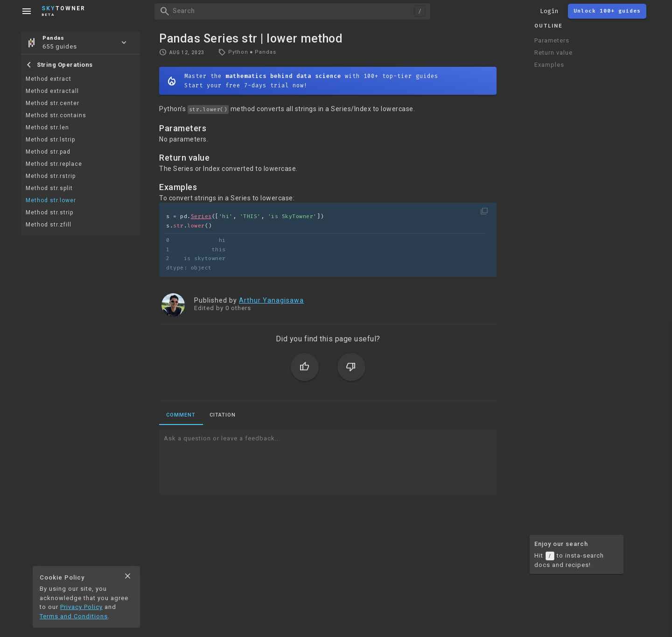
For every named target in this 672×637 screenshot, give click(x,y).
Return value (553, 53)
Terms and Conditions (74, 616)
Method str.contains (56, 115)
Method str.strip (49, 212)
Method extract (49, 79)
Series (201, 216)
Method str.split (49, 188)
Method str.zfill (49, 225)
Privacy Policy (81, 607)
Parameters (552, 40)
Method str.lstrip (50, 140)
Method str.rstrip (51, 176)
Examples (549, 65)
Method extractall (52, 91)
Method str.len (47, 127)
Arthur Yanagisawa (271, 300)
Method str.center (52, 103)
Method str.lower (51, 200)
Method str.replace (54, 164)
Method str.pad (48, 152)
